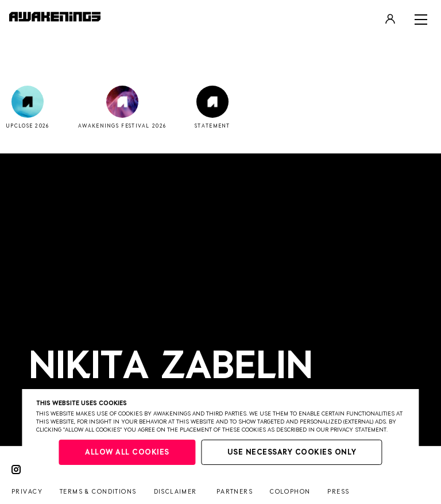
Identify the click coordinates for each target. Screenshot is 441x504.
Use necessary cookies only (292, 453)
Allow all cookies (127, 453)
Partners (235, 492)
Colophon (290, 492)
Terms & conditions (98, 492)
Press (338, 492)
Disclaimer (175, 492)
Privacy (27, 492)
